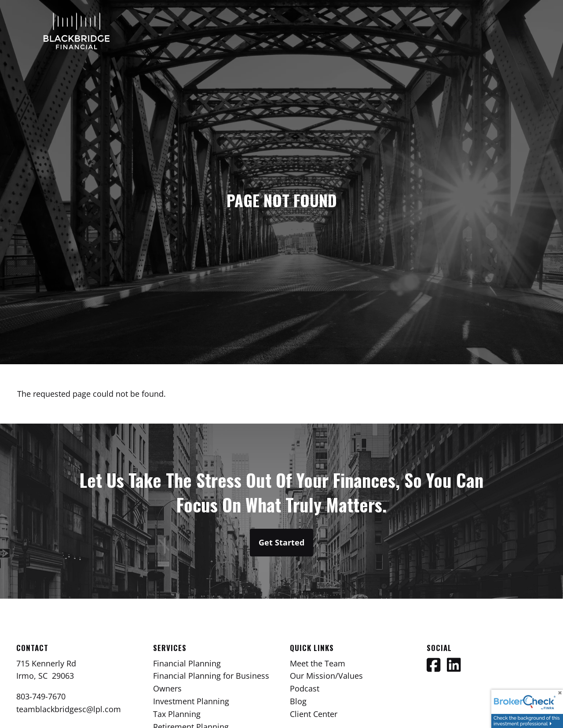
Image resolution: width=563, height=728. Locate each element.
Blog (298, 701)
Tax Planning (177, 714)
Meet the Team (318, 663)
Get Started (281, 542)
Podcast (305, 688)
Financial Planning (187, 663)
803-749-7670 (41, 696)
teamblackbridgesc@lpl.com (69, 709)
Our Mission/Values (326, 676)
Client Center (314, 714)
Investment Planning (191, 701)
